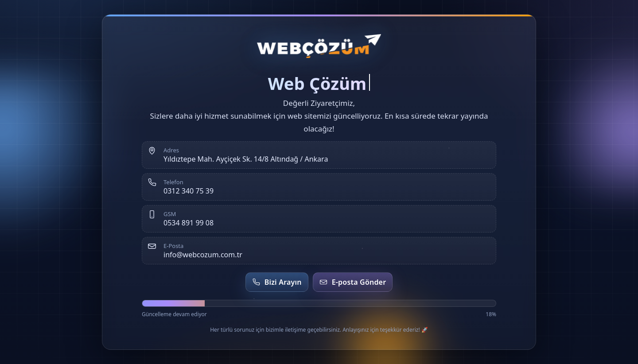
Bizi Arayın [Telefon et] (277, 282)
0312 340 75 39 (189, 191)
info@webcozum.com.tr (203, 255)
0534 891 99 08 (189, 223)
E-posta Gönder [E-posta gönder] (353, 282)
